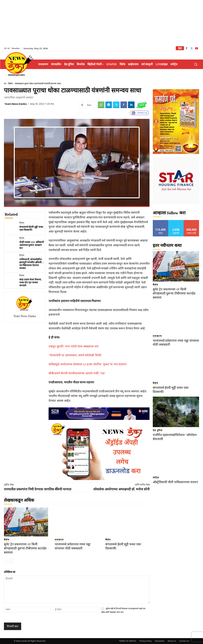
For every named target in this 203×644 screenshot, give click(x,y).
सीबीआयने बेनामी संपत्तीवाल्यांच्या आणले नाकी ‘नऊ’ (77, 373)
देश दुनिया (158, 430)
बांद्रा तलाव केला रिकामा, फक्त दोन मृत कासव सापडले (31, 282)
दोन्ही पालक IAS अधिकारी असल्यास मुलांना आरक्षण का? (32, 245)
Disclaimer (160, 641)
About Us (172, 641)
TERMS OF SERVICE (128, 641)
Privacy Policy (145, 641)
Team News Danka (16, 104)
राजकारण (59, 540)
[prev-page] (6, 561)
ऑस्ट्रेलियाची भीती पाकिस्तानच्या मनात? (176, 482)
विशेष (10, 84)
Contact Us (184, 641)
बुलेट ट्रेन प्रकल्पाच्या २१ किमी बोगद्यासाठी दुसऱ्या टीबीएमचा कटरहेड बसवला (25, 548)
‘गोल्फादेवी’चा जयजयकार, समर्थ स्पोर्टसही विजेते (75, 355)
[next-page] (11, 561)
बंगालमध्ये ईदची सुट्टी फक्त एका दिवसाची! (31, 228)
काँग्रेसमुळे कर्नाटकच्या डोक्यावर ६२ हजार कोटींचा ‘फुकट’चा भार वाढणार (88, 364)
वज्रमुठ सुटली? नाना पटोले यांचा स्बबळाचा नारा (74, 346)
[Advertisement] (102, 23)
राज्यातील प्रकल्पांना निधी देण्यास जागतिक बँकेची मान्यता (38, 489)
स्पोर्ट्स (156, 478)
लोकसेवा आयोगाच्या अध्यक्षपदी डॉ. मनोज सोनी (121, 489)
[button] (196, 64)
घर (5, 84)
